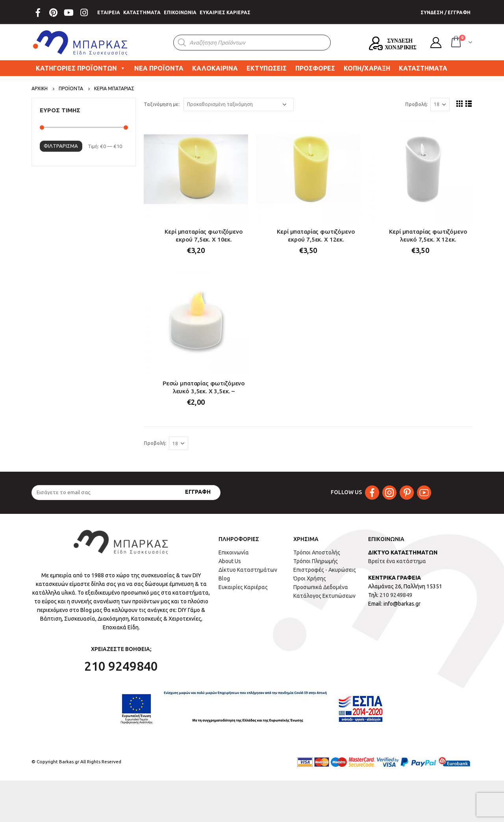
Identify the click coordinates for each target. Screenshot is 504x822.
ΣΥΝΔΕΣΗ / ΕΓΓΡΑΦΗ (446, 12)
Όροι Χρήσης (310, 578)
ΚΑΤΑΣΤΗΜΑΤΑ (142, 12)
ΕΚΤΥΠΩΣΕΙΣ (267, 68)
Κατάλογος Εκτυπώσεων (324, 596)
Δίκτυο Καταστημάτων (248, 570)
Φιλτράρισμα (61, 146)
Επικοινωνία (234, 552)
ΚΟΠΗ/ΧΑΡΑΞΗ (367, 68)
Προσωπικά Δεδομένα (321, 587)
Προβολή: (416, 104)
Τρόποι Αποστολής (317, 552)
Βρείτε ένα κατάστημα (397, 561)
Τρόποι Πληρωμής (316, 561)
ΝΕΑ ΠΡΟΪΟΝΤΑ (159, 68)
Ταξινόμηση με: (162, 104)
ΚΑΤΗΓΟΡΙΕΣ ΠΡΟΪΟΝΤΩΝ (81, 68)
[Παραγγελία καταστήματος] (239, 104)
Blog (224, 578)
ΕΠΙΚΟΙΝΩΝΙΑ (180, 12)
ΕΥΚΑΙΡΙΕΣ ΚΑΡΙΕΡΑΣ (225, 12)
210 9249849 (396, 595)
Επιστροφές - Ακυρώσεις (325, 570)
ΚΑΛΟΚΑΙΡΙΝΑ (215, 68)
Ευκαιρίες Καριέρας (243, 587)
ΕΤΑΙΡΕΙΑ (109, 12)
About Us (230, 561)
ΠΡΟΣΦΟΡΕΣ (315, 68)
